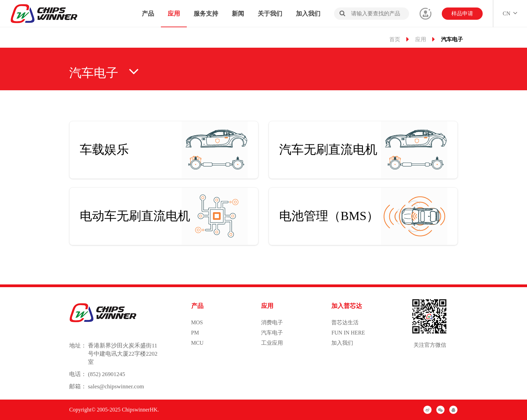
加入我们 (308, 14)
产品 (148, 14)
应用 (174, 14)
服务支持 (206, 14)
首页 (395, 39)
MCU (197, 343)
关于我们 (270, 14)
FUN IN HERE (348, 333)
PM (195, 333)
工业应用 (272, 343)
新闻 (238, 14)
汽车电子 (272, 333)
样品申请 (462, 13)
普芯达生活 (345, 322)
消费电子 (272, 322)
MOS (197, 322)
